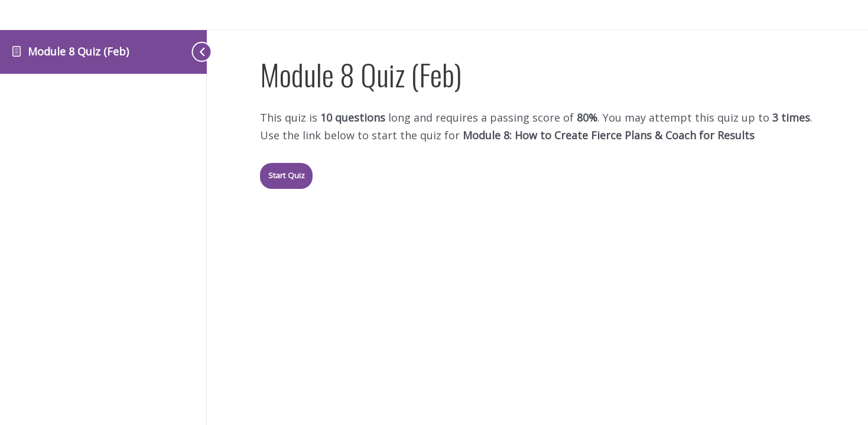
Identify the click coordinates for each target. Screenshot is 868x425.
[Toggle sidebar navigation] (183, 52)
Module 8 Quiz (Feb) (78, 51)
